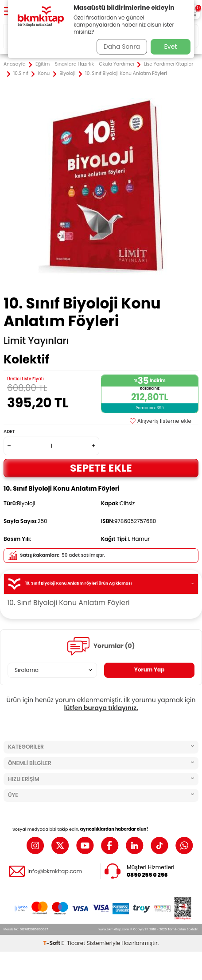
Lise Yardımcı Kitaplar (169, 64)
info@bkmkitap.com (55, 871)
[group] (101, 187)
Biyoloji (67, 74)
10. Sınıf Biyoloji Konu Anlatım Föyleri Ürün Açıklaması (101, 584)
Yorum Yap (150, 670)
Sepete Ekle (101, 468)
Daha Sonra (122, 47)
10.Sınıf (21, 74)
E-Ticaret (74, 943)
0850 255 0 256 (147, 875)
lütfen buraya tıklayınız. (101, 708)
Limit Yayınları (36, 341)
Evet (171, 47)
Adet (9, 431)
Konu (44, 74)
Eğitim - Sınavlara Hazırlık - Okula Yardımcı (85, 64)
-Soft (52, 943)
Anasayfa (15, 64)
